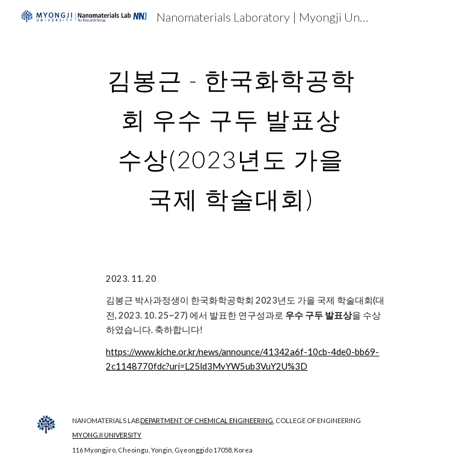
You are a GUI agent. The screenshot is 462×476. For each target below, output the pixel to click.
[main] (231, 135)
